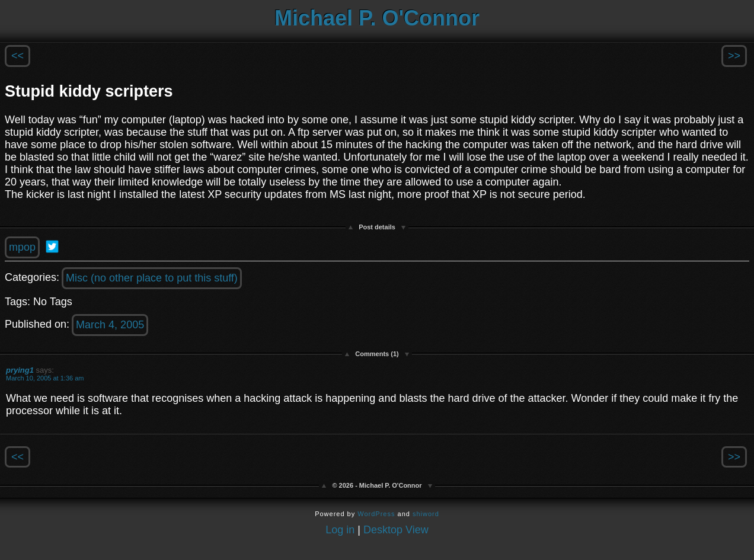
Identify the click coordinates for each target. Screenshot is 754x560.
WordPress (376, 514)
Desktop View (396, 530)
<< (17, 56)
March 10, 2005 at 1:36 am (45, 378)
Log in (340, 530)
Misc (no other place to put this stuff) (152, 278)
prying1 (20, 370)
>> (734, 56)
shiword (426, 514)
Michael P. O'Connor (377, 18)
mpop (22, 247)
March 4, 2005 (110, 325)
